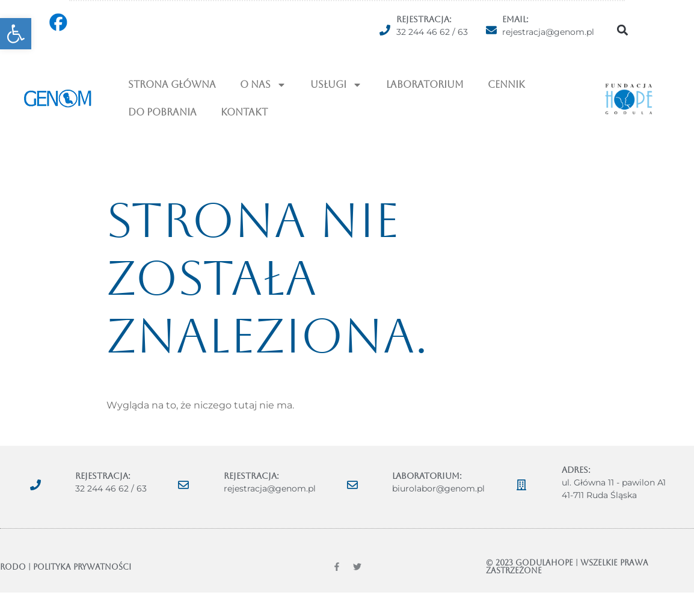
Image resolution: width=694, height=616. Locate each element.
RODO (13, 567)
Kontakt (244, 112)
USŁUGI (336, 85)
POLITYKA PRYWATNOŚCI (82, 567)
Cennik (506, 85)
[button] (16, 34)
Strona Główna (172, 85)
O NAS (263, 85)
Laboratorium (425, 85)
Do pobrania (162, 112)
